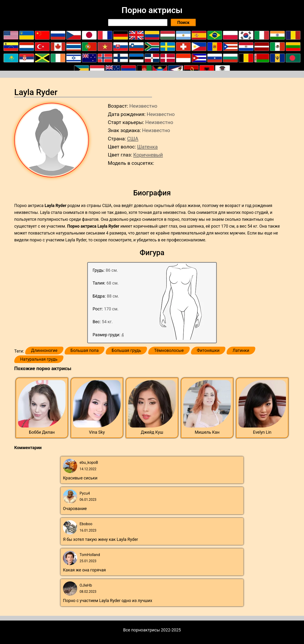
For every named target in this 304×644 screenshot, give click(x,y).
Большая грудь (126, 350)
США (133, 139)
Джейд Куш (152, 432)
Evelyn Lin (262, 432)
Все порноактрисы (142, 630)
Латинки (241, 350)
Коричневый (148, 155)
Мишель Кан (207, 432)
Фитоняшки (208, 350)
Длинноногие (44, 350)
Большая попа (85, 350)
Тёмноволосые (169, 350)
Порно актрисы (152, 10)
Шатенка (147, 147)
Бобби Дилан (42, 432)
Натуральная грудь (39, 359)
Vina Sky (97, 432)
